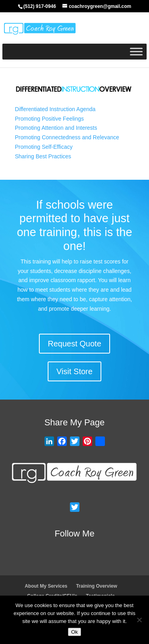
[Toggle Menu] (136, 51)
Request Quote (74, 344)
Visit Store (74, 371)
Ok (74, 632)
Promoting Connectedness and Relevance (67, 137)
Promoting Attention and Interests (56, 128)
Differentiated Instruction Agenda (55, 109)
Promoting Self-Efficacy (44, 147)
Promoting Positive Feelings (50, 119)
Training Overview (96, 586)
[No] (139, 620)
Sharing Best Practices (43, 156)
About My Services (46, 586)
